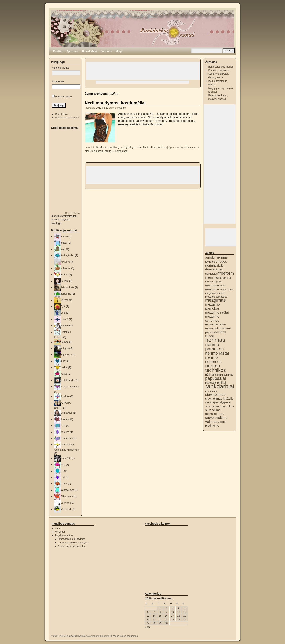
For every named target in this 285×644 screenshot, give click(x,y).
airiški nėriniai (216, 257)
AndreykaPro (67, 255)
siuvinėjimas (215, 395)
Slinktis (76, 213)
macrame (212, 285)
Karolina (65, 432)
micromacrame (215, 324)
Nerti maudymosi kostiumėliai (115, 103)
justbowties (66, 413)
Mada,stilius (150, 147)
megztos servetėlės (216, 297)
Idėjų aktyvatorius (132, 147)
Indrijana (65, 348)
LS (62, 471)
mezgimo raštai (217, 312)
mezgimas (216, 300)
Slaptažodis (58, 82)
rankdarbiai (98, 151)
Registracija (61, 114)
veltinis (222, 418)
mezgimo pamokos (213, 306)
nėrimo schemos (213, 359)
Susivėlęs (66, 503)
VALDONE (66, 509)
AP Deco (65, 262)
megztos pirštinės (215, 293)
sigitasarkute (67, 490)
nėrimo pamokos (214, 347)
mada (180, 147)
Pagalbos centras (64, 535)
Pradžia (58, 51)
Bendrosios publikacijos (109, 147)
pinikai (222, 382)
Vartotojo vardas (61, 68)
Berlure (64, 275)
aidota (64, 243)
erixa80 (64, 319)
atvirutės (210, 262)
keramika (225, 278)
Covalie (65, 281)
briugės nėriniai (216, 263)
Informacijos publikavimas (71, 539)
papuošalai (216, 378)
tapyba (210, 418)
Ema (63, 313)
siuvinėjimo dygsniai (218, 402)
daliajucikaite (67, 287)
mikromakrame (215, 328)
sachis (64, 484)
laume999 (66, 458)
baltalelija (66, 268)
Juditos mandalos (70, 387)
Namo (58, 528)
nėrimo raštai (217, 353)
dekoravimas (214, 269)
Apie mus (72, 51)
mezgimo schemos (212, 318)
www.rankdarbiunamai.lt (99, 636)
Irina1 (64, 361)
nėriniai (210, 375)
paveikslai (211, 383)
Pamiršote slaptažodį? (67, 118)
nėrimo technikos (216, 368)
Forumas (106, 51)
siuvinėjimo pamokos (220, 406)
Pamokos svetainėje (219, 70)
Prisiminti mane (63, 97)
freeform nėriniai (220, 275)
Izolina (64, 367)
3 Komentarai (120, 151)
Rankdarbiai (89, 51)
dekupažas (211, 274)
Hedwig (65, 342)
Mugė (119, 51)
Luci (63, 477)
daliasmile (66, 294)
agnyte (64, 236)
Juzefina (65, 419)
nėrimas (188, 147)
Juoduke (65, 396)
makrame (212, 289)
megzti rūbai (227, 289)
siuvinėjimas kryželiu (219, 399)
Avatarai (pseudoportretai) (72, 546)
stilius (108, 151)
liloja (63, 465)
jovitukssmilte (68, 380)
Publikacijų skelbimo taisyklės (73, 543)
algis (63, 249)
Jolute (64, 374)
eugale (122, 108)
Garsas (69, 213)
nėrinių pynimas (224, 375)
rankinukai (211, 391)
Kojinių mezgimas (214, 282)
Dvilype (64, 300)
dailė (220, 266)
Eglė (63, 306)
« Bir (148, 627)
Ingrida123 (66, 355)
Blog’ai (212, 85)
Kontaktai (60, 532)
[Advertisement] (143, 71)
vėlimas (211, 422)
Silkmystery (67, 496)
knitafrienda (67, 438)
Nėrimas (162, 147)
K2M (63, 426)
